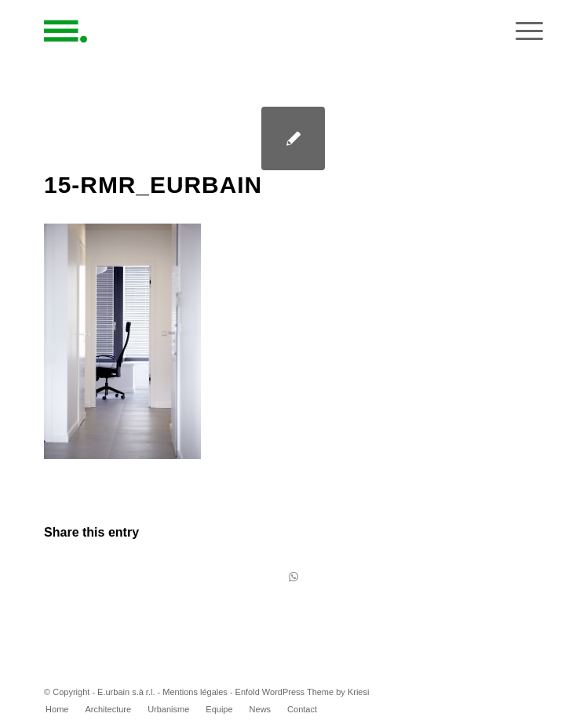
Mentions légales (195, 692)
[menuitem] (57, 709)
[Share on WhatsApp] (293, 577)
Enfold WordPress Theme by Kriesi (303, 692)
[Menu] (521, 31)
